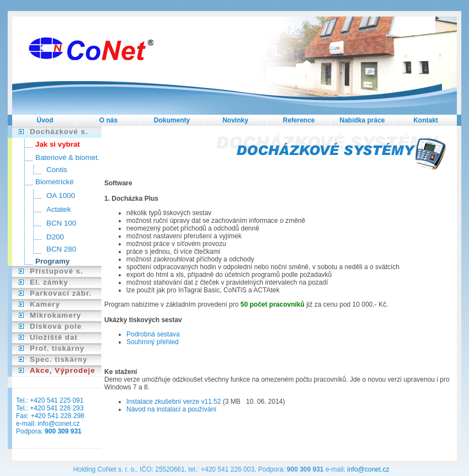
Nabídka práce (362, 120)
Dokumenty (172, 120)
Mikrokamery (55, 315)
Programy (52, 261)
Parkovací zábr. (61, 293)
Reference (299, 120)
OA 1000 (61, 196)
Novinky (235, 120)
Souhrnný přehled (153, 342)
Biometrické (55, 182)
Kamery (45, 304)
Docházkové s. (59, 132)
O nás (108, 120)
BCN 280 (61, 249)
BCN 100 (61, 223)
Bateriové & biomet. (67, 157)
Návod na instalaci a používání (171, 409)
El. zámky (49, 282)
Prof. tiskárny (57, 348)
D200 (55, 237)
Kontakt (426, 120)
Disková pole (56, 326)
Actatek (58, 209)
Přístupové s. (57, 271)
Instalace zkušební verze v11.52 (175, 402)
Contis (57, 170)
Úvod (45, 120)
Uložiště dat (54, 337)
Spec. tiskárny (58, 359)
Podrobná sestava (153, 334)
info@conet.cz (58, 424)
